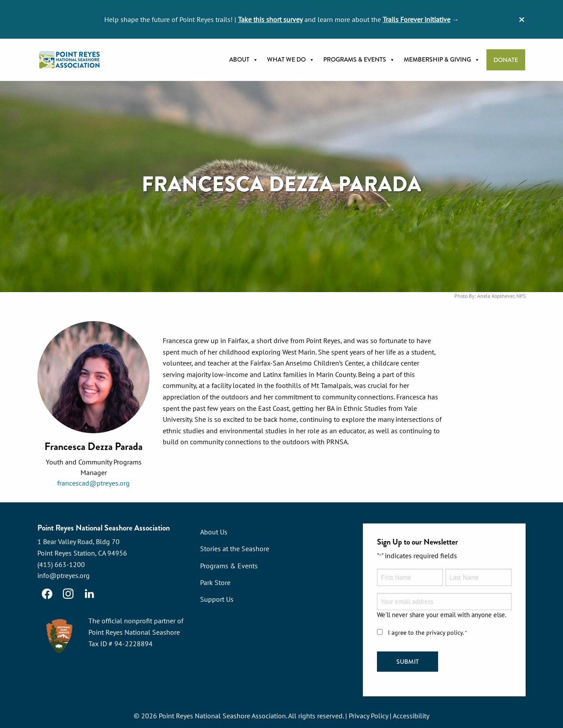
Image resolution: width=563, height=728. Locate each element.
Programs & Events (359, 60)
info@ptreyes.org (64, 575)
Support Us (217, 599)
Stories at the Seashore (235, 549)
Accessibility (411, 716)
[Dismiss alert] (522, 19)
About (244, 60)
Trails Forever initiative (417, 19)
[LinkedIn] (89, 594)
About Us (214, 532)
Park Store (215, 582)
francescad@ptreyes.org (93, 483)
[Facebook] (47, 594)
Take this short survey (270, 19)
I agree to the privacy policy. (428, 633)
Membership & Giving (442, 60)
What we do (291, 60)
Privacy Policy (368, 716)
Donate (506, 60)
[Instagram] (68, 594)
